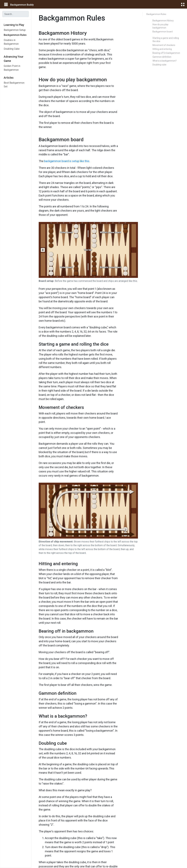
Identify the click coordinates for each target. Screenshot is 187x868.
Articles (9, 78)
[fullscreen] (183, 4)
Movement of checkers (164, 45)
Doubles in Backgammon (11, 42)
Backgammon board (163, 32)
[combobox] (16, 14)
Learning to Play (14, 25)
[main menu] (6, 5)
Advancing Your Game (14, 59)
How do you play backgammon (160, 26)
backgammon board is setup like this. (67, 161)
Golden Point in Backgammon (12, 68)
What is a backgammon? (165, 61)
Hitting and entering (162, 49)
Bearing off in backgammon (166, 53)
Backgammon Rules (15, 35)
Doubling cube (159, 65)
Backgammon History (163, 21)
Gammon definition (162, 57)
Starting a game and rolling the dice (166, 40)
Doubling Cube (12, 49)
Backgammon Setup (15, 30)
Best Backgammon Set (14, 85)
